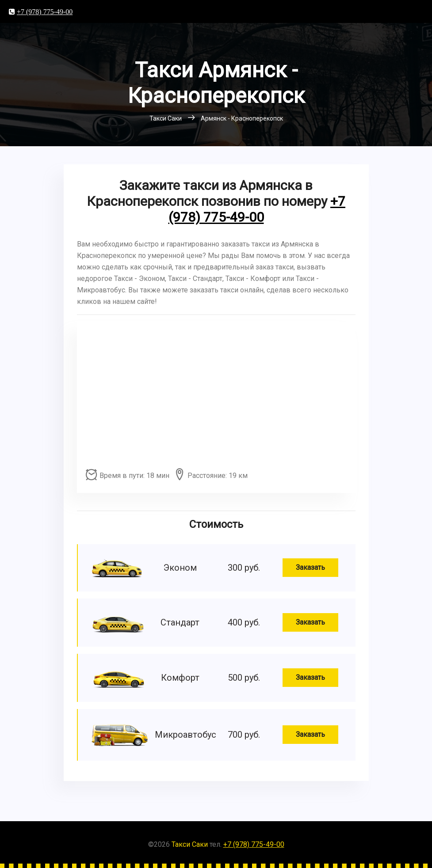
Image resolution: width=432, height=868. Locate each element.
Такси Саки (190, 844)
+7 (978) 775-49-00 (45, 11)
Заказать (310, 567)
